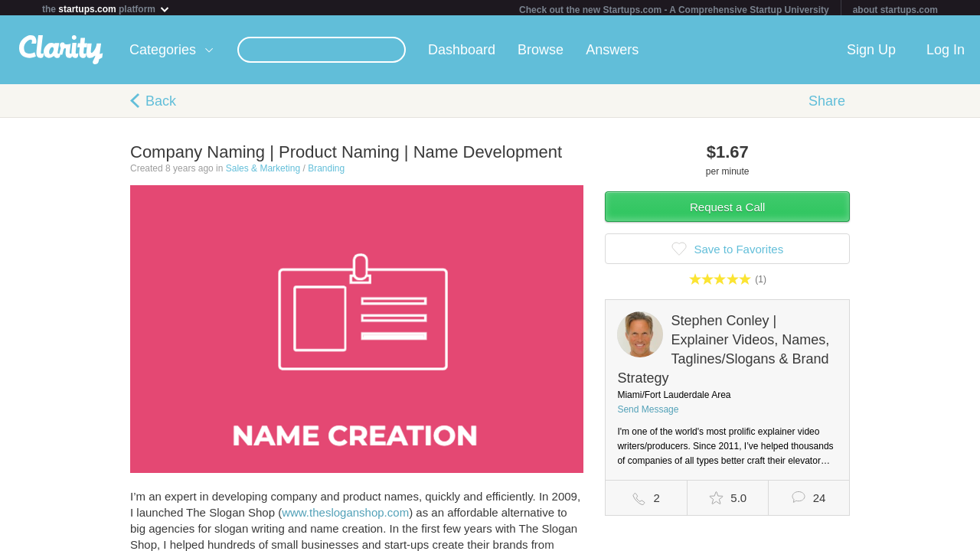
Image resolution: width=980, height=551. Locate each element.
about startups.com (895, 10)
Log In (946, 53)
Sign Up (871, 53)
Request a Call (727, 210)
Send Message (648, 412)
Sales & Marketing (263, 171)
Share (827, 104)
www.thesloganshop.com (345, 515)
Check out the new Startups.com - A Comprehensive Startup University (674, 10)
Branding (326, 171)
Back (161, 104)
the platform (106, 9)
